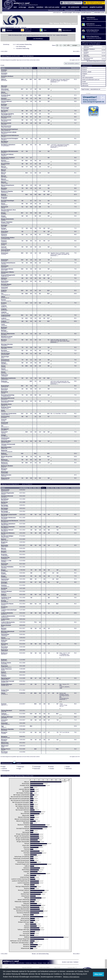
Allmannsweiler (5, 491)
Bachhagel (4, 106)
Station (3, 69)
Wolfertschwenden (6, 476)
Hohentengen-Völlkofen (8, 273)
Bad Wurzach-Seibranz (7, 156)
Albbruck (4, 80)
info (16, 27)
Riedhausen (4, 654)
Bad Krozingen (5, 109)
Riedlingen (4, 661)
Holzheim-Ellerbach (6, 593)
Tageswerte (9, 30)
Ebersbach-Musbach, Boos (8, 211)
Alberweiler (4, 87)
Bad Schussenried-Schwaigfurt (10, 140)
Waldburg (5, 455)
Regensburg (4, 651)
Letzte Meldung (24, 488)
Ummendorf (4, 433)
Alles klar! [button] (98, 974)
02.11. (22, 69)
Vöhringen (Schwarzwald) (8, 445)
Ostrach (3, 367)
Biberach (4, 168)
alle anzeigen (77, 12)
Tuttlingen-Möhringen (7, 718)
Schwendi (4, 421)
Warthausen (5, 461)
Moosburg (4, 341)
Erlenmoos (4, 236)
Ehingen (4, 214)
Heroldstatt (4, 589)
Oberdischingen (6, 355)
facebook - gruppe (87, 72)
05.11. (35, 69)
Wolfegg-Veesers (6, 750)
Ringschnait (6, 667)
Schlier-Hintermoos (6, 670)
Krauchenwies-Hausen (7, 605)
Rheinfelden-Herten (6, 405)
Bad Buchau (4, 503)
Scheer (3, 412)
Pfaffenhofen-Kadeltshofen (8, 379)
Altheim (5, 93)
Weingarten (4, 470)
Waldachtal (7, 452)
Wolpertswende (5, 479)
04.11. (30, 69)
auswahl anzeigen (67, 12)
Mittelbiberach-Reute (7, 338)
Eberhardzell (5, 208)
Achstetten (4, 71)
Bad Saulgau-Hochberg (7, 115)
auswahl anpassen (86, 12)
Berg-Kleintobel (5, 165)
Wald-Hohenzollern (6, 448)
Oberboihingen (5, 636)
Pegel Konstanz (85, 89)
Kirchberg (4, 304)
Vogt (4, 727)
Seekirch (4, 673)
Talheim (4, 694)
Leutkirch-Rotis (5, 620)
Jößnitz (5, 298)
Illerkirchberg (5, 282)
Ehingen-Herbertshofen (7, 220)
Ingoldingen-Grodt (6, 599)
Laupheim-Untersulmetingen (9, 611)
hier (54, 35)
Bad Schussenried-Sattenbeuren (10, 137)
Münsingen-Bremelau (7, 345)
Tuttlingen (5, 715)
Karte (45, 30)
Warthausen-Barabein (7, 467)
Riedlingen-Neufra (6, 408)
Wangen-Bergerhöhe (7, 458)
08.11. (48, 69)
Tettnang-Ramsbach (7, 712)
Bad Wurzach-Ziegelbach (8, 159)
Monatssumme (75, 69)
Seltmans (4, 676)
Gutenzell (4, 248)
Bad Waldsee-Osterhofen (8, 528)
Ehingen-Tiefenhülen (7, 223)
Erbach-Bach (5, 233)
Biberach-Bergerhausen (8, 186)
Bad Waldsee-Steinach (7, 531)
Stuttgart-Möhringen (7, 685)
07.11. (43, 69)
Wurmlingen (4, 753)
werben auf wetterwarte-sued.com (91, 80)
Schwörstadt (5, 424)
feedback (76, 963)
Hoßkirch (4, 596)
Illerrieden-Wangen (6, 285)
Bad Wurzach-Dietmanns (8, 534)
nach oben (70, 963)
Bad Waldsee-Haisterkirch (8, 146)
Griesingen (4, 583)
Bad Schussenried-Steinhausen (10, 522)
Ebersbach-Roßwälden (7, 568)
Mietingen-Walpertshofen (8, 335)
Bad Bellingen (5, 500)
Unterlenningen (5, 439)
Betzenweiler (5, 546)
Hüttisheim (4, 279)
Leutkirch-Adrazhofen (7, 614)
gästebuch (85, 68)
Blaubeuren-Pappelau (7, 193)
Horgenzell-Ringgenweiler (8, 276)
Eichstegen (4, 226)
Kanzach (6, 301)
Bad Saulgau (5, 112)
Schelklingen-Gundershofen (9, 415)
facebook (84, 70)
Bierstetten (4, 189)
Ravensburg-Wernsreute (8, 399)
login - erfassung (22, 27)
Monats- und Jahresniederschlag (40, 954)
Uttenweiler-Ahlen (6, 442)
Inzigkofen (4, 292)
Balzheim (5, 540)
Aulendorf (6, 100)
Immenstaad (4, 289)
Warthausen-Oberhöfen (7, 730)
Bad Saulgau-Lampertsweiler (9, 516)
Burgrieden (4, 199)
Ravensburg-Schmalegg (8, 396)
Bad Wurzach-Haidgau (7, 537)
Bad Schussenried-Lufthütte (9, 133)
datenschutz (85, 85)
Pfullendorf (5, 382)
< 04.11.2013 (4, 52)
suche (84, 76)
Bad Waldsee (5, 143)
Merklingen (4, 329)
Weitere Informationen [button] (71, 977)
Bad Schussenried (6, 118)
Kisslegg (5, 602)
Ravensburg (4, 390)
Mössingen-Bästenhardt (8, 633)
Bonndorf (4, 553)
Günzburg (5, 586)
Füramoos (4, 242)
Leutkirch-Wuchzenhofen (8, 623)
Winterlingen (5, 473)
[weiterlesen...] (54, 82)
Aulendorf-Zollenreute (7, 497)
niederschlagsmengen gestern (93, 42)
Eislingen (4, 229)
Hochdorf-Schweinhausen (8, 264)
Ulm (5, 427)
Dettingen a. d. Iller (6, 562)
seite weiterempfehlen (88, 78)
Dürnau (4, 205)
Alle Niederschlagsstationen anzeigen (96, 61)
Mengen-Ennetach (6, 626)
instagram (85, 74)
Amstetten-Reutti (6, 96)
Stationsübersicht (67, 30)
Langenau (4, 307)
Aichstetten (4, 74)
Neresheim (5, 352)
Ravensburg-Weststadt (7, 402)
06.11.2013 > (77, 52)
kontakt (84, 82)
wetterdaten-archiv (98, 12)
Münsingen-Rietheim (7, 349)
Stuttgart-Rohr (5, 691)
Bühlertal (4, 196)
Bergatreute (4, 543)
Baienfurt (5, 162)
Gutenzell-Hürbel (6, 251)
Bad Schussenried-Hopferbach (10, 130)
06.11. (39, 69)
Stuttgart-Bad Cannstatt (8, 682)
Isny (6, 295)
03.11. (26, 69)
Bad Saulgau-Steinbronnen (8, 519)
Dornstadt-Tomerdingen (8, 202)
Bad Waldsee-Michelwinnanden (10, 152)
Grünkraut (4, 245)
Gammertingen (5, 580)
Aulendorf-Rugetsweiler (8, 494)
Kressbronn (4, 608)
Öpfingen (4, 364)
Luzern (4, 326)
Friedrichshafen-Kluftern (8, 239)
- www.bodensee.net (95, 89)
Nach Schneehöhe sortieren (72, 64)
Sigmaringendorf (6, 679)
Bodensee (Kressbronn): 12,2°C (56, 10)
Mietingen (5, 332)
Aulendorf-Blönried (6, 103)
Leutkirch (5, 319)
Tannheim (5, 705)
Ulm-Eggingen (5, 430)
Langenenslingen (6, 316)
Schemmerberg (5, 418)
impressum (85, 84)
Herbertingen (5, 254)
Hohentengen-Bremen (7, 270)
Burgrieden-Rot (5, 559)
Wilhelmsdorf (5, 744)
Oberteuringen (5, 358)
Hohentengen (5, 267)
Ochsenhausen (5, 361)
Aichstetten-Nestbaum (7, 77)
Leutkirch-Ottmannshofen (8, 617)
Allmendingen (5, 90)
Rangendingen (5, 387)
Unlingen (4, 436)
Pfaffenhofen (5, 376)
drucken (64, 963)
